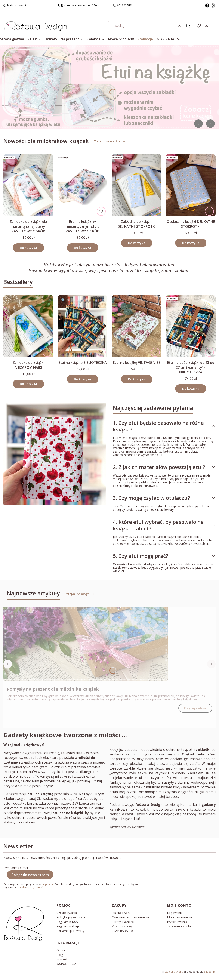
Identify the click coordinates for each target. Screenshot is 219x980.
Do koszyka (28, 248)
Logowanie (175, 913)
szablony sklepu (174, 972)
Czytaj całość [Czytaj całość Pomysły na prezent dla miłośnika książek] (195, 708)
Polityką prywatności (32, 887)
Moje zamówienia (179, 917)
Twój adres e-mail (16, 868)
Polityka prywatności (71, 917)
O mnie (61, 950)
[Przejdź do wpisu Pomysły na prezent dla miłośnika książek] (86, 644)
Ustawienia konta (179, 926)
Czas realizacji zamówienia (130, 917)
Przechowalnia (177, 922)
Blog (60, 955)
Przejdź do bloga (80, 594)
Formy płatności (123, 922)
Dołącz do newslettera (30, 875)
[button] (188, 26)
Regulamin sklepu (69, 926)
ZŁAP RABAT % (123, 931)
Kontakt (62, 959)
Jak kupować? (121, 913)
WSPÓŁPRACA (66, 964)
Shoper (208, 972)
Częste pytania (67, 913)
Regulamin (48, 884)
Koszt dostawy (122, 926)
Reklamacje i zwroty (70, 931)
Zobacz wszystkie (110, 141)
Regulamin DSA (67, 922)
